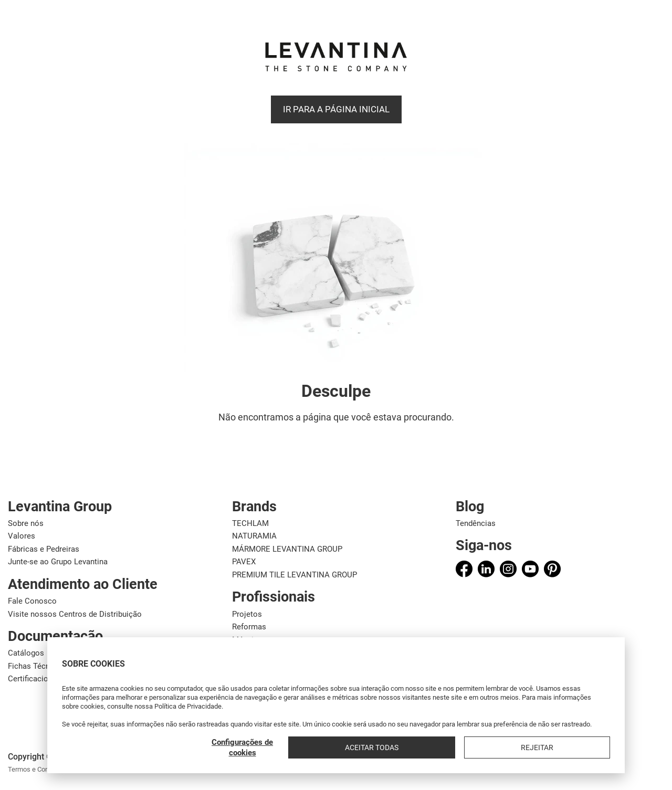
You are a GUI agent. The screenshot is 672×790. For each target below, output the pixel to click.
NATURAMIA (254, 536)
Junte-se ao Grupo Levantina (58, 562)
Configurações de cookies (434, 747)
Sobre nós (26, 523)
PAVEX (244, 562)
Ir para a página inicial (336, 109)
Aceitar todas (515, 747)
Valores (22, 536)
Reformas (249, 627)
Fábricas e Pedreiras (44, 549)
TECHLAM (250, 523)
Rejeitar (585, 747)
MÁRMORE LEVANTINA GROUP (287, 549)
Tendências (476, 523)
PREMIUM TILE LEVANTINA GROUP (295, 575)
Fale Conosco (32, 601)
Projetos (247, 614)
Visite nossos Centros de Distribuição (75, 614)
